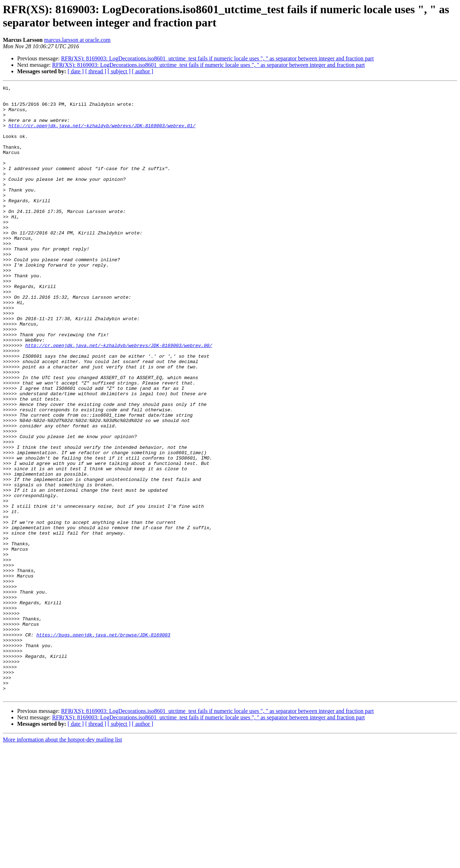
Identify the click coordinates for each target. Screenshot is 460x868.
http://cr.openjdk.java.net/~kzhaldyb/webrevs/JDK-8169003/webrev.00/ (119, 398)
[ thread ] (96, 71)
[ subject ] (119, 71)
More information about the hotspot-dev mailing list (62, 862)
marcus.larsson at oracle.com (77, 40)
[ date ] (76, 71)
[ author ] (143, 71)
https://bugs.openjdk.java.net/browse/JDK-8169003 (103, 745)
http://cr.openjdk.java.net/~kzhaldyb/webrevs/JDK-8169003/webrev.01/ (102, 134)
